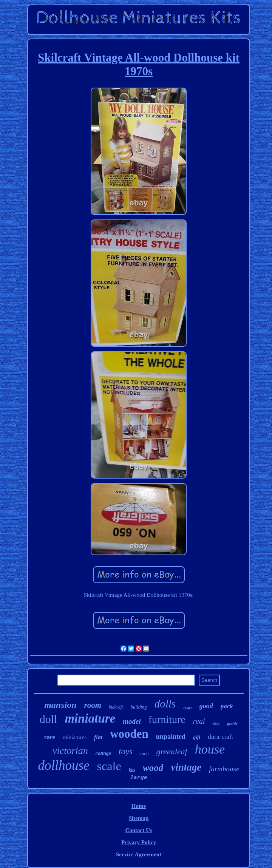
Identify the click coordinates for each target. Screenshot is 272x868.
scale (109, 766)
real (199, 721)
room (93, 705)
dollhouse (64, 765)
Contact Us (138, 830)
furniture (167, 719)
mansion (60, 705)
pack (227, 706)
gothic (232, 723)
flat (98, 737)
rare (50, 737)
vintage (186, 767)
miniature (90, 718)
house (210, 749)
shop (216, 724)
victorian (70, 751)
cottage (103, 753)
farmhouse (224, 769)
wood (153, 768)
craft (188, 708)
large (138, 778)
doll (49, 719)
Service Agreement (139, 854)
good (206, 706)
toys (126, 751)
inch (144, 753)
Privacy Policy (139, 842)
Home (139, 806)
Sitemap (139, 818)
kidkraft (116, 707)
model (132, 721)
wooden (129, 734)
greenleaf (172, 751)
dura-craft (220, 737)
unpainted (171, 737)
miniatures (75, 737)
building (138, 707)
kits (132, 770)
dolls (165, 704)
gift (197, 737)
